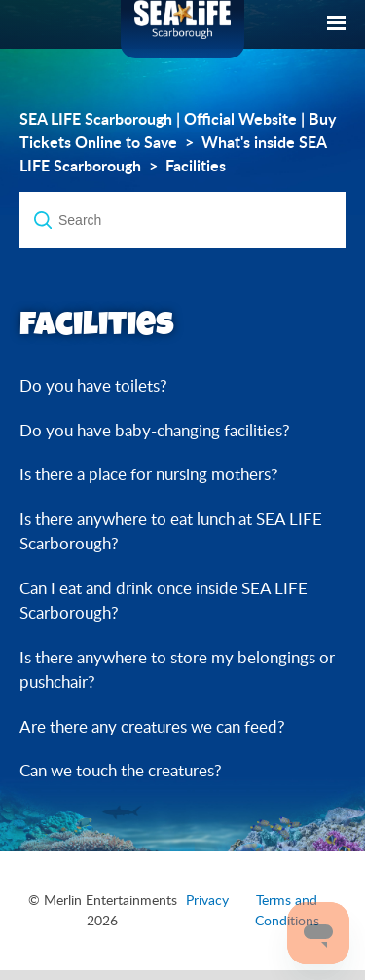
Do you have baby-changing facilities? (155, 430)
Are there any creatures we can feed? (152, 726)
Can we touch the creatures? (121, 770)
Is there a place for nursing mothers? (149, 474)
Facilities (196, 166)
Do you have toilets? (93, 385)
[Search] (182, 220)
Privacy (207, 900)
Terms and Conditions (287, 910)
